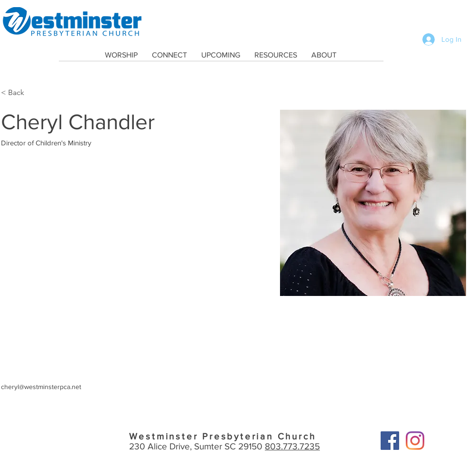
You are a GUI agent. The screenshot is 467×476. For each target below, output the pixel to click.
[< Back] (20, 93)
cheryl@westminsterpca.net (41, 387)
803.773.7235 (292, 446)
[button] (121, 55)
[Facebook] (390, 441)
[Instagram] (415, 441)
